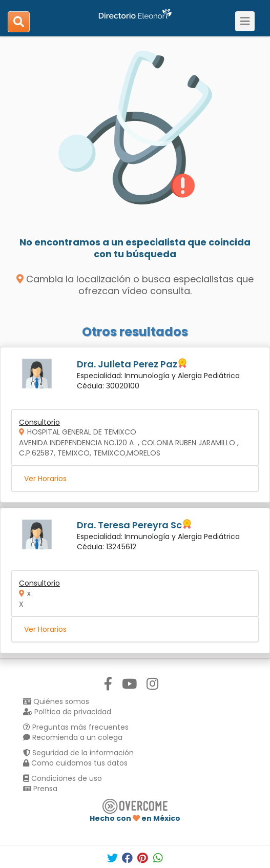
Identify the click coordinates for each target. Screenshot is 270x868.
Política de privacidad (67, 712)
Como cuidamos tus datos (75, 763)
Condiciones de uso (63, 778)
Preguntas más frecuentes (76, 727)
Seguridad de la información (78, 753)
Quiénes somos (56, 701)
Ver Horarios (45, 479)
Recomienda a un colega (73, 737)
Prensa (40, 789)
